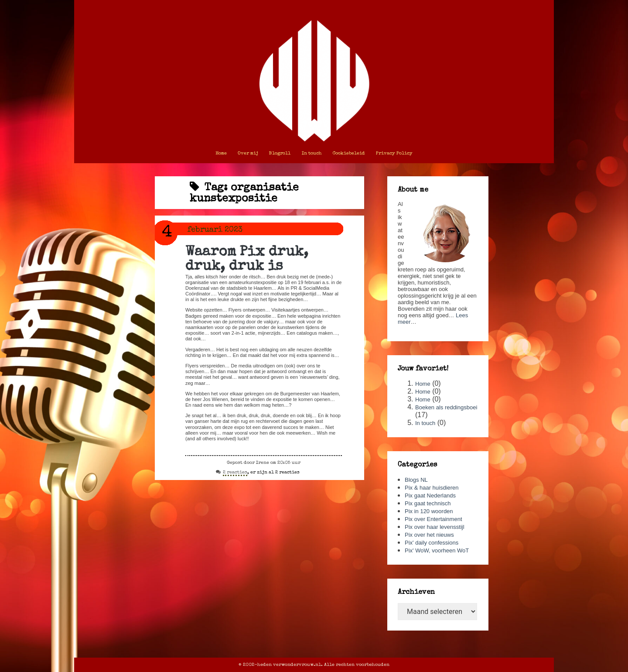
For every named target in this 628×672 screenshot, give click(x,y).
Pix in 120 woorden (429, 511)
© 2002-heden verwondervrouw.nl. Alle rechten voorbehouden (314, 665)
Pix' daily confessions (432, 543)
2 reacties (235, 473)
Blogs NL (416, 480)
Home (221, 153)
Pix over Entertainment (433, 519)
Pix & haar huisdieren (432, 488)
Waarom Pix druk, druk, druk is (247, 260)
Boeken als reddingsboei (446, 407)
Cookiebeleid (349, 153)
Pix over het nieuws (429, 535)
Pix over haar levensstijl (435, 527)
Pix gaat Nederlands (430, 495)
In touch (312, 153)
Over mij (248, 153)
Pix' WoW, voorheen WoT (437, 550)
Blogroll (280, 153)
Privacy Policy (394, 153)
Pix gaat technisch (428, 503)
